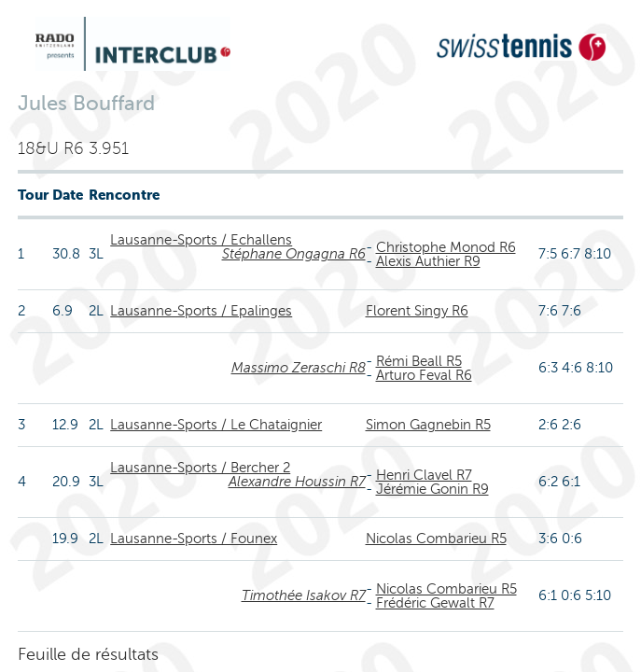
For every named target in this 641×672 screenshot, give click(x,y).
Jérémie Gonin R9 (432, 489)
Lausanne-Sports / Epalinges (201, 311)
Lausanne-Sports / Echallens (201, 240)
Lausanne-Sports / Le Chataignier (216, 425)
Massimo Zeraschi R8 (299, 368)
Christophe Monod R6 (446, 247)
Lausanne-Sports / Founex (194, 539)
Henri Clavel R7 (424, 475)
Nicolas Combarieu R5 (436, 539)
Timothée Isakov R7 (304, 595)
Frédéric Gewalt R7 (435, 603)
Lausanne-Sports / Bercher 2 (200, 468)
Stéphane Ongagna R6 (294, 254)
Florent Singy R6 (417, 311)
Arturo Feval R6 (424, 375)
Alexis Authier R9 (428, 261)
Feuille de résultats (88, 654)
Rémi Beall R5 (419, 361)
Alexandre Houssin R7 (297, 482)
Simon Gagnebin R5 (428, 425)
